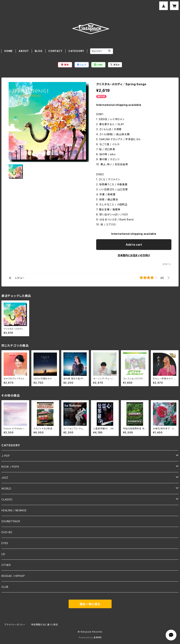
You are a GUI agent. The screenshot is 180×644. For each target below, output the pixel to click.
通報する (167, 264)
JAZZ (5, 478)
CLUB (5, 587)
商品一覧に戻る (90, 604)
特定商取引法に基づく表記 (45, 625)
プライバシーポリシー (15, 625)
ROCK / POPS (10, 467)
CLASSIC (7, 499)
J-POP (6, 456)
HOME (9, 51)
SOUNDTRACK (11, 521)
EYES (5, 543)
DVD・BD (7, 532)
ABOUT (24, 51)
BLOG (39, 51)
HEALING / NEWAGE (14, 510)
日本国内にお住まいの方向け (134, 255)
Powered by (90, 637)
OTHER (6, 565)
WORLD (6, 489)
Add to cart (134, 245)
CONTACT (55, 51)
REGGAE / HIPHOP (13, 576)
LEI (3, 554)
